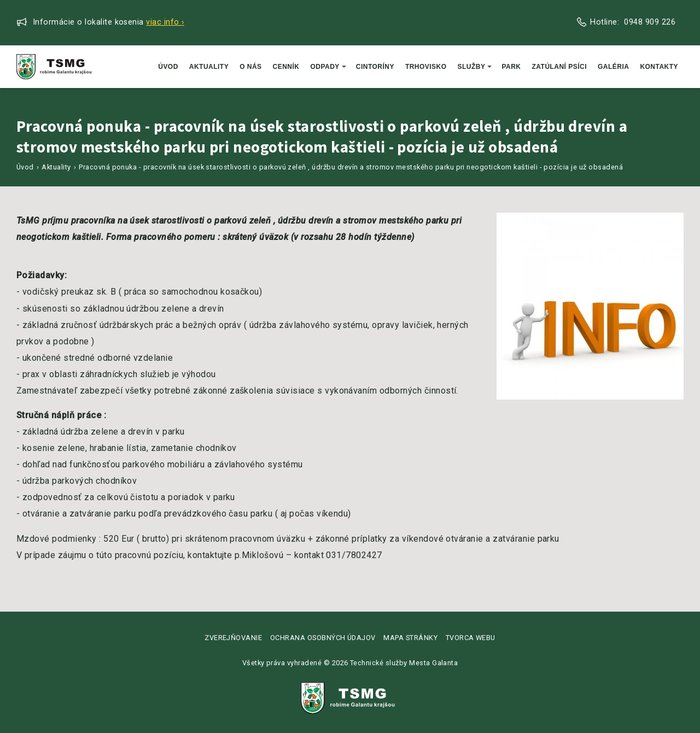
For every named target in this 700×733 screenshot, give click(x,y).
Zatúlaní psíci (560, 67)
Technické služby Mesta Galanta (404, 663)
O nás (250, 67)
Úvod (168, 67)
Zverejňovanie (233, 638)
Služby (475, 67)
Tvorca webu (471, 638)
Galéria (613, 67)
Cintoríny (375, 67)
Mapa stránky (410, 638)
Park (511, 67)
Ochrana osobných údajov (323, 638)
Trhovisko (426, 67)
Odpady (328, 67)
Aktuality (209, 67)
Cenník (286, 67)
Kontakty (659, 67)
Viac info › (165, 22)
